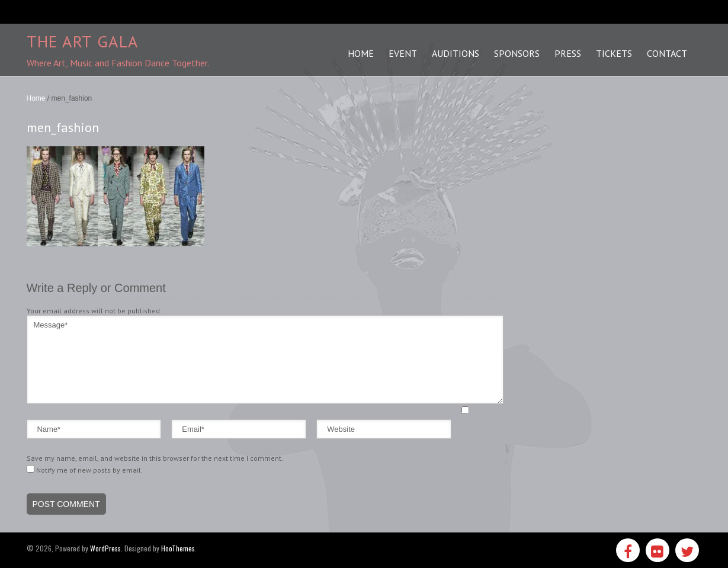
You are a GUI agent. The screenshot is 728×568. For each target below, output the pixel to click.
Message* (265, 360)
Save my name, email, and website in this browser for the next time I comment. (155, 458)
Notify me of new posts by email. (89, 470)
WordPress (105, 548)
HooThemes (178, 548)
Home (36, 98)
